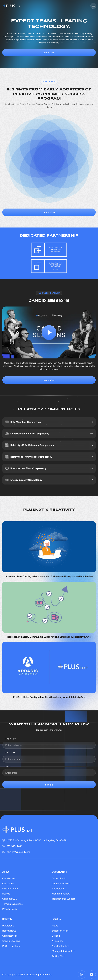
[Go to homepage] (11, 6)
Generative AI (59, 878)
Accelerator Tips (60, 946)
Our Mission (8, 878)
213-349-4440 (14, 846)
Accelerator (58, 889)
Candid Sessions (11, 941)
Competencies (10, 936)
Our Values (8, 883)
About (6, 872)
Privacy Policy (10, 909)
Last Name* (11, 752)
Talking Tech (59, 956)
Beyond (6, 894)
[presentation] (49, 797)
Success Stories (60, 931)
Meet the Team (10, 889)
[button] (93, 6)
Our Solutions (59, 872)
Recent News (9, 931)
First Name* (11, 739)
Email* (8, 766)
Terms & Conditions (12, 904)
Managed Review (61, 894)
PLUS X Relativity (11, 946)
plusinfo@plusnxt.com (18, 852)
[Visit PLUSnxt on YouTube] (92, 975)
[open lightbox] (49, 332)
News (55, 926)
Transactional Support (63, 899)
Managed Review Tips (64, 951)
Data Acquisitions (61, 883)
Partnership (8, 926)
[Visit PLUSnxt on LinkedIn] (82, 975)
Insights (56, 919)
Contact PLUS (10, 899)
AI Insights (57, 941)
